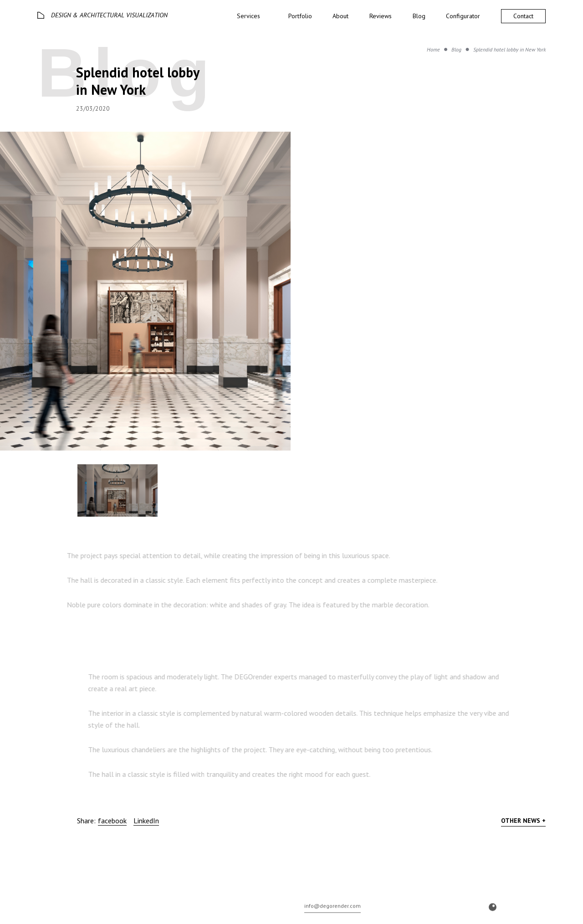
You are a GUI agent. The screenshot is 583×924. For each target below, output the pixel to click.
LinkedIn (146, 821)
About (340, 16)
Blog (419, 16)
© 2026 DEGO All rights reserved (74, 916)
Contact (523, 16)
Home (433, 49)
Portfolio (300, 16)
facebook (112, 821)
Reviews (381, 16)
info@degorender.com (332, 915)
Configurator (463, 16)
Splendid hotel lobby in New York (509, 49)
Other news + (523, 821)
